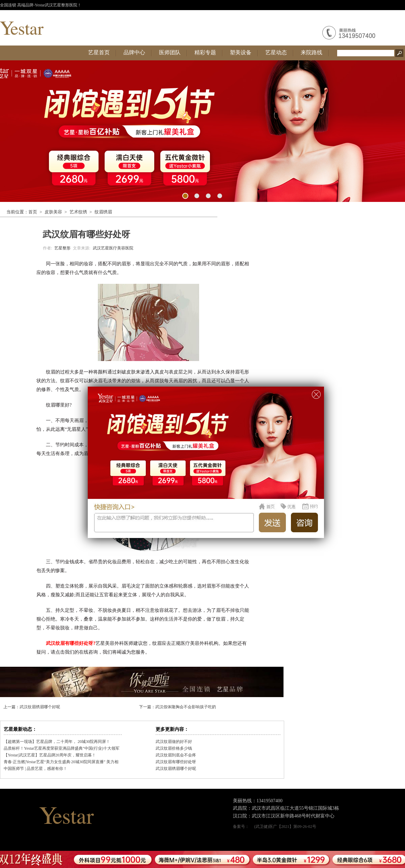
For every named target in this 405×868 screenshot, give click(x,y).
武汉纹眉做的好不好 (174, 742)
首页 (33, 212)
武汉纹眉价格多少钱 (174, 748)
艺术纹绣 (78, 212)
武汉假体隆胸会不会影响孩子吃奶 (186, 707)
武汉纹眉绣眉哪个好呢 (40, 707)
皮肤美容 (53, 212)
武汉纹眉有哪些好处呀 (176, 762)
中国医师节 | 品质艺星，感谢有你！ (35, 769)
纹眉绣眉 (103, 212)
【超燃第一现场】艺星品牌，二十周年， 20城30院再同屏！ (57, 742)
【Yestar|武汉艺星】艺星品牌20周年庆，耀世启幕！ (50, 755)
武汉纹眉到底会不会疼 (176, 755)
